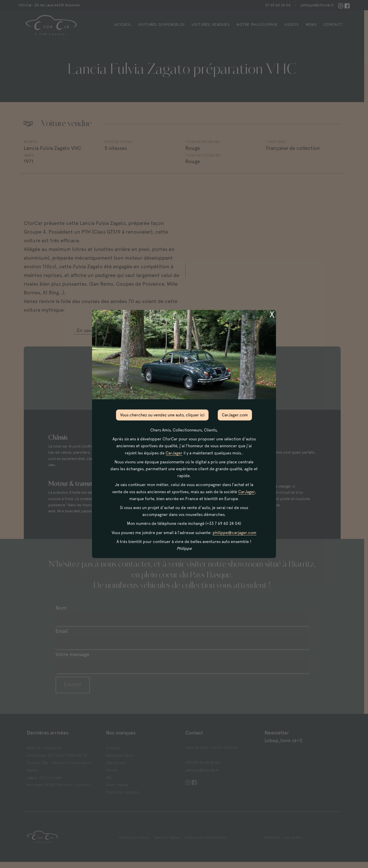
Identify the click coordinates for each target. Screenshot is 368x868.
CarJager (174, 453)
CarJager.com (235, 415)
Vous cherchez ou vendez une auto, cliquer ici (162, 415)
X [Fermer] (272, 315)
